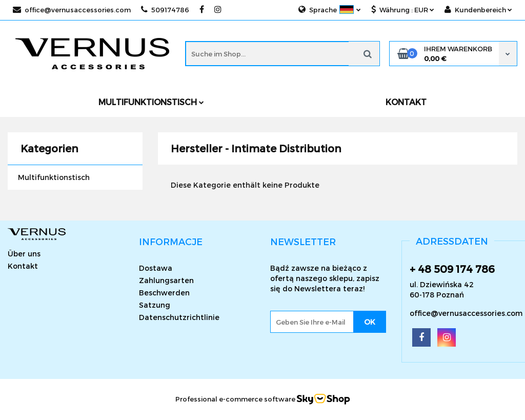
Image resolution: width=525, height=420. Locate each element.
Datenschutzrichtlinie (179, 317)
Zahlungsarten (166, 280)
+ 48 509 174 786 (452, 269)
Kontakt (23, 266)
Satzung (155, 305)
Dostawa (156, 268)
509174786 (165, 10)
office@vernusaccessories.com (72, 10)
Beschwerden (164, 293)
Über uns (24, 254)
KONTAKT (406, 102)
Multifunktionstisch (151, 102)
